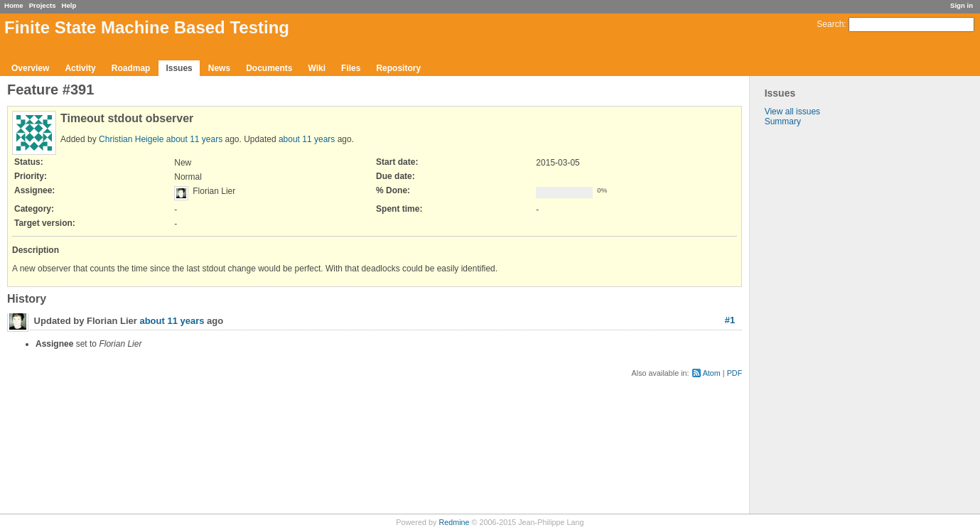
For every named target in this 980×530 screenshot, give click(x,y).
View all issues (792, 112)
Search (830, 24)
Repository (398, 68)
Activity (80, 68)
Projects (43, 5)
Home (14, 5)
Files (351, 68)
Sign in (962, 5)
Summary (783, 121)
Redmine (454, 522)
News (219, 68)
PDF (735, 373)
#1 (730, 320)
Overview (30, 68)
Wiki (317, 68)
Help (69, 5)
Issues (179, 68)
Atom (712, 373)
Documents (269, 68)
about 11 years (194, 139)
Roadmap (131, 68)
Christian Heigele (131, 139)
